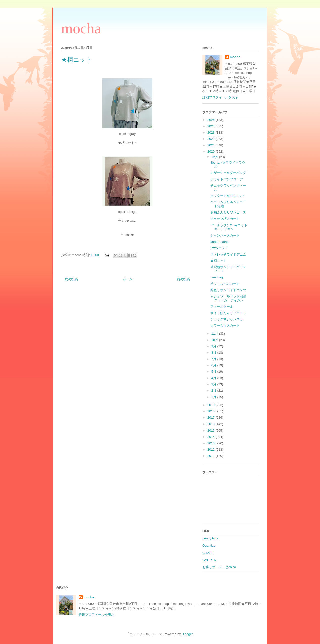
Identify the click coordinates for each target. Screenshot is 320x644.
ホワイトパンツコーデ (227, 179)
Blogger (187, 634)
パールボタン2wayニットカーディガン (229, 227)
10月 (215, 340)
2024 (212, 126)
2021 (212, 145)
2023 (212, 133)
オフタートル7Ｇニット (228, 196)
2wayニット (219, 248)
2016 (212, 424)
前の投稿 (183, 279)
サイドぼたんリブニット (228, 313)
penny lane (210, 538)
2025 (212, 120)
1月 (214, 397)
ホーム (128, 279)
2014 (212, 437)
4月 (214, 378)
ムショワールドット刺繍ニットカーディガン (228, 298)
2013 (212, 443)
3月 (214, 384)
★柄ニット (219, 261)
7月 (214, 359)
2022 (212, 139)
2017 (212, 418)
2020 (212, 152)
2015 (212, 430)
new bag (217, 277)
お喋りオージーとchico (219, 567)
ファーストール (222, 306)
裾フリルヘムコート (225, 284)
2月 (214, 391)
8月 (214, 353)
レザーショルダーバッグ (228, 173)
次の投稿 (71, 279)
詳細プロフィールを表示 (220, 97)
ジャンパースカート (225, 235)
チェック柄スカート (225, 219)
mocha (81, 28)
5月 (214, 372)
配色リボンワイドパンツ (228, 290)
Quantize (209, 546)
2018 (212, 411)
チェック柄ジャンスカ (227, 319)
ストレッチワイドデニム (228, 254)
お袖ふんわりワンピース (228, 212)
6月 (214, 365)
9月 (214, 346)
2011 (212, 456)
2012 (212, 449)
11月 (215, 334)
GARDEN (209, 560)
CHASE (208, 553)
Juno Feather (220, 242)
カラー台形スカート (225, 326)
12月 (215, 157)
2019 (212, 405)
